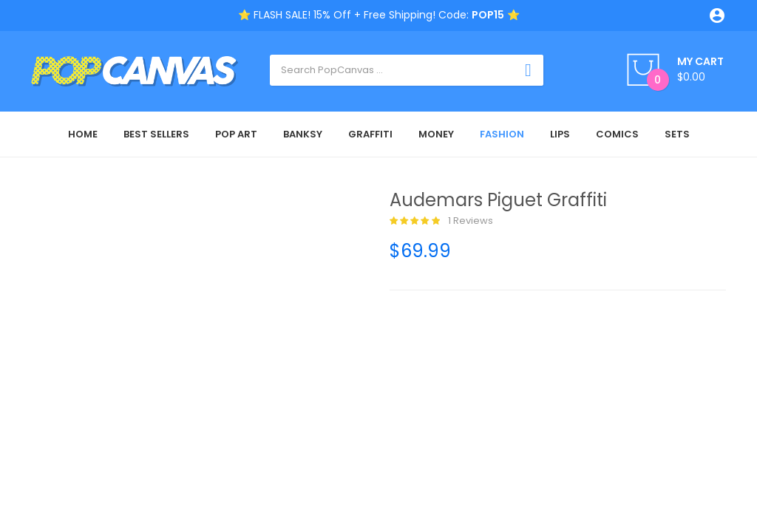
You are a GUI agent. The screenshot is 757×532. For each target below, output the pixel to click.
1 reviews (441, 221)
